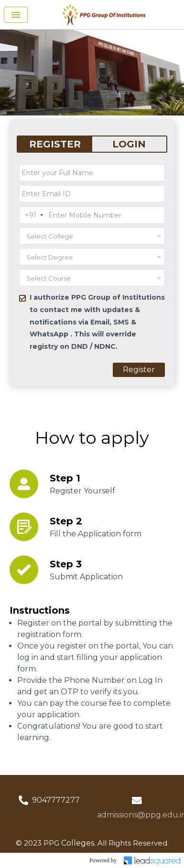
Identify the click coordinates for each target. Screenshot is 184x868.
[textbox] (81, 236)
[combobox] (92, 236)
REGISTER (55, 144)
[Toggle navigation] (16, 15)
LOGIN (129, 144)
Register (139, 370)
